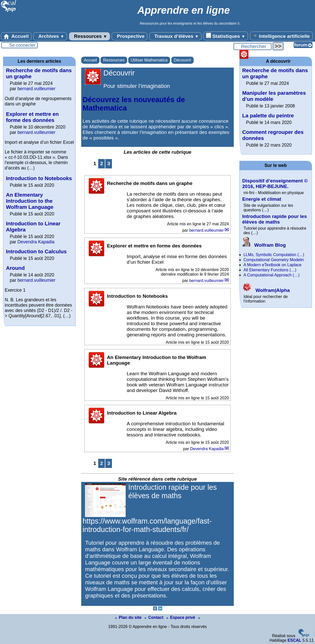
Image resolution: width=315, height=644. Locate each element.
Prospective (129, 36)
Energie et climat (262, 199)
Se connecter (22, 45)
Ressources (89, 36)
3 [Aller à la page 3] (109, 163)
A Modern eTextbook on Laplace (272, 265)
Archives (50, 36)
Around (15, 268)
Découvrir (183, 60)
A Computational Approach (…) (271, 275)
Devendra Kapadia (207, 449)
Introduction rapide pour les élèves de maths (275, 219)
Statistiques (226, 36)
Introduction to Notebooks (39, 178)
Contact (155, 617)
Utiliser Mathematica (149, 60)
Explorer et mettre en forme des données (32, 117)
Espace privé (181, 617)
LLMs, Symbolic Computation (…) (274, 255)
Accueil (16, 36)
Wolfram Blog (264, 245)
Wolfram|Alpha (266, 290)
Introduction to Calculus (36, 251)
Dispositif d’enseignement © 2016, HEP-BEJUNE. (275, 184)
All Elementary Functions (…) (270, 270)
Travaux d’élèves (175, 36)
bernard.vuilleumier (206, 230)
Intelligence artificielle (281, 36)
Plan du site (129, 617)
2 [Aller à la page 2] (102, 163)
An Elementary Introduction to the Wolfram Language (30, 201)
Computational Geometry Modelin (274, 260)
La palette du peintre (268, 115)
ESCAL (294, 640)
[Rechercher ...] (253, 46)
